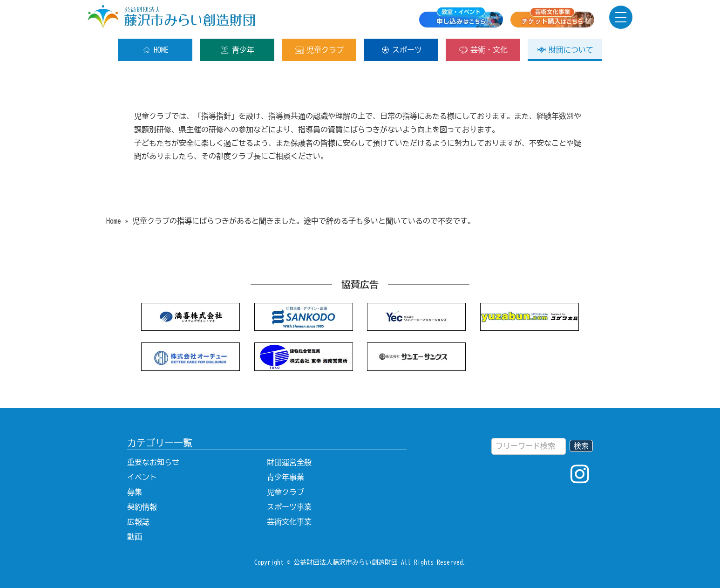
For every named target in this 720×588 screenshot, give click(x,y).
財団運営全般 (289, 462)
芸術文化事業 (289, 522)
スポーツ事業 (289, 507)
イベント (142, 477)
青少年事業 (285, 477)
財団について (565, 50)
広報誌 (138, 522)
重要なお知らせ (153, 462)
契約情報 (142, 507)
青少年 (237, 50)
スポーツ (401, 50)
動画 (135, 537)
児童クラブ (319, 50)
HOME (155, 50)
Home (114, 221)
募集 (135, 492)
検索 (581, 446)
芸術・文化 (483, 50)
